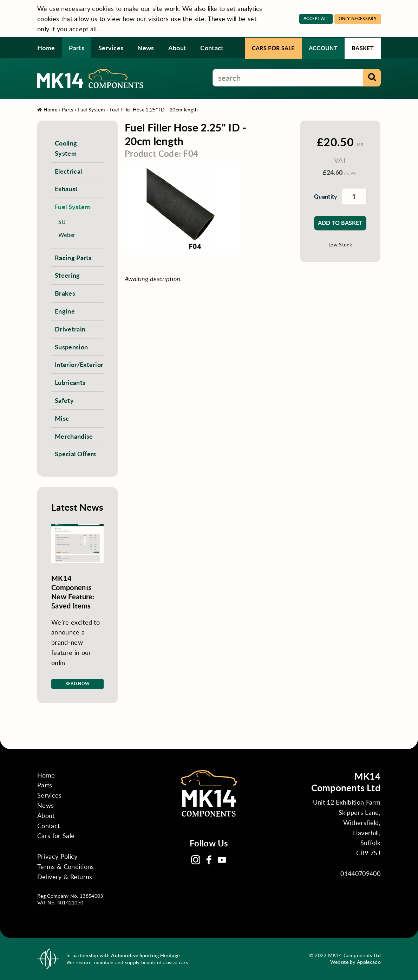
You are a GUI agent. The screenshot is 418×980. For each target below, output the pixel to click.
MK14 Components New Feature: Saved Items (73, 592)
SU (62, 222)
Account (323, 48)
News (146, 48)
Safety (64, 400)
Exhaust (66, 189)
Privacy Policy (57, 856)
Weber (67, 235)
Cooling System (66, 148)
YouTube (222, 860)
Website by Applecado (355, 962)
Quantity (324, 196)
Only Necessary (358, 18)
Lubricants (70, 382)
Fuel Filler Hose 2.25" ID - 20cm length (154, 109)
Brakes (65, 293)
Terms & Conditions (66, 866)
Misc (62, 418)
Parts (77, 48)
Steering (67, 275)
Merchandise (74, 436)
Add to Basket (340, 223)
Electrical (68, 171)
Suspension (71, 347)
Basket (363, 48)
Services (111, 48)
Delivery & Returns (65, 877)
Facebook (209, 860)
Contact (212, 48)
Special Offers (75, 454)
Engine (65, 311)
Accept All (316, 18)
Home (46, 48)
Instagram (196, 860)
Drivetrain (70, 329)
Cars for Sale (273, 48)
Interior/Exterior (79, 364)
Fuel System (91, 109)
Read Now (78, 684)
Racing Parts (73, 257)
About (177, 48)
